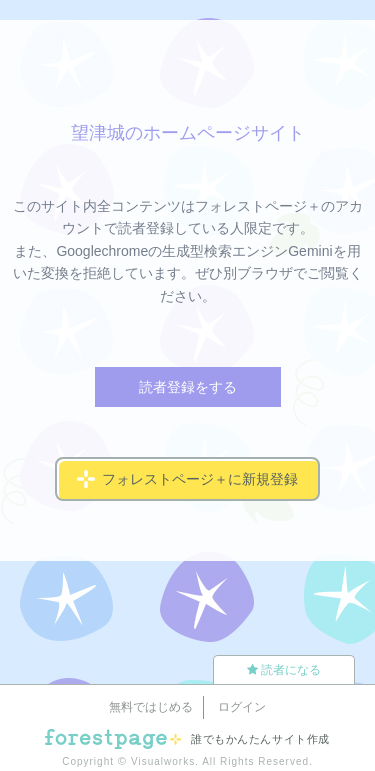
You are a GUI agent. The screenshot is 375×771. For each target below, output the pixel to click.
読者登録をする (188, 387)
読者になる (284, 670)
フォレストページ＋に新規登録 (187, 479)
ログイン (242, 707)
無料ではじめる (151, 707)
